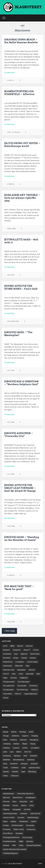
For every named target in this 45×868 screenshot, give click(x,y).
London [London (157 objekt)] (25, 748)
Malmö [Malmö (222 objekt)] (19, 752)
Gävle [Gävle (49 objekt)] (5, 740)
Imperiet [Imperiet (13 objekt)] (33, 658)
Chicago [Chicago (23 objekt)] (6, 736)
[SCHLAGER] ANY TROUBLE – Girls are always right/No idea (22, 198)
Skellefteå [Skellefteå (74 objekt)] (6, 760)
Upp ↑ (41, 864)
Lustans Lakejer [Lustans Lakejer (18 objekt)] (32, 662)
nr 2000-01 (11, 575)
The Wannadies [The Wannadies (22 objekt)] (8, 690)
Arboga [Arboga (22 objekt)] (6, 732)
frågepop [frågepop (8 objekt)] (6, 809)
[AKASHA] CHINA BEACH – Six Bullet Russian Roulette (21, 41)
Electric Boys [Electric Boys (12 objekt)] (35, 654)
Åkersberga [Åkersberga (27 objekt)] (32, 772)
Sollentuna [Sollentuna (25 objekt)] (31, 760)
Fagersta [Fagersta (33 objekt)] (25, 736)
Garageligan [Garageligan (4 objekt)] (17, 809)
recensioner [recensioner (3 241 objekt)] (31, 829)
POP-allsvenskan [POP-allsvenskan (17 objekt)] (17, 825)
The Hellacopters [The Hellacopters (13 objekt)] (24, 682)
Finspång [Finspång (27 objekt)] (35, 736)
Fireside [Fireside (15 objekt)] (24, 658)
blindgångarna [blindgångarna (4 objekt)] (31, 798)
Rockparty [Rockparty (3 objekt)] (19, 833)
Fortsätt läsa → (11, 73)
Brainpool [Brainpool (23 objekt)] (6, 650)
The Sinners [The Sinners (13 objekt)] (33, 686)
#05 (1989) (11, 526)
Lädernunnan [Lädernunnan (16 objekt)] (7, 666)
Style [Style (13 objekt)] (38, 674)
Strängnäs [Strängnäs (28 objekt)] (24, 764)
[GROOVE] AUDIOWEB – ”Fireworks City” (19, 435)
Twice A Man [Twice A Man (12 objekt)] (7, 694)
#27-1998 (11, 370)
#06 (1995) (11, 622)
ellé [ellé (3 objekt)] (31, 802)
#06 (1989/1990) (13, 321)
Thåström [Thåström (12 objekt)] (34, 690)
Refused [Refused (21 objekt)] (32, 670)
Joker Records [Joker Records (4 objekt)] (35, 814)
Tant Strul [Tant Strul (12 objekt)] (14, 678)
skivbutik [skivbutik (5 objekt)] (6, 845)
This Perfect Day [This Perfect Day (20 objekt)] (22, 690)
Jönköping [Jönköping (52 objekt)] (7, 744)
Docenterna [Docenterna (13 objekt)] (7, 654)
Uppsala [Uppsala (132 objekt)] (6, 772)
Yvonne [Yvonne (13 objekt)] (6, 698)
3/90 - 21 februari (14, 132)
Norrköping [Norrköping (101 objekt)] (7, 756)
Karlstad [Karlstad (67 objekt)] (16, 744)
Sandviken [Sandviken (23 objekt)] (34, 756)
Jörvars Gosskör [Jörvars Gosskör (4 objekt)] (9, 818)
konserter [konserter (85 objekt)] (21, 818)
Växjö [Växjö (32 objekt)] (23, 772)
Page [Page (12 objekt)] (27, 666)
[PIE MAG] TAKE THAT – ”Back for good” (19, 588)
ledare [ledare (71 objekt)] (5, 822)
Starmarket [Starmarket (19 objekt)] (30, 674)
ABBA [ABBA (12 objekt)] (12, 646)
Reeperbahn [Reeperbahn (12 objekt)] (21, 670)
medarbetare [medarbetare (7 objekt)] (24, 822)
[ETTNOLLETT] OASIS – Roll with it (21, 241)
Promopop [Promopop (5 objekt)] (7, 829)
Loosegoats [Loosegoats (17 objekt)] (20, 662)
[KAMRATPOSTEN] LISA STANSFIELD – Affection (19, 93)
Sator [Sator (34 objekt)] (14, 674)
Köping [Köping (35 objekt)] (33, 744)
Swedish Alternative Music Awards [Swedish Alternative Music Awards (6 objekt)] (15, 849)
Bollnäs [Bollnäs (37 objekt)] (14, 732)
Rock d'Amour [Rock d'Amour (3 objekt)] (8, 833)
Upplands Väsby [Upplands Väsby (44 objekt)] (34, 768)
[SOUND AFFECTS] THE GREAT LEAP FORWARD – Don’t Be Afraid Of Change (20, 488)
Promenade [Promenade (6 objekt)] (30, 825)
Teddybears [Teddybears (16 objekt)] (24, 678)
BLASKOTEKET (15, 864)
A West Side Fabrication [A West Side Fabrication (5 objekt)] (25, 794)
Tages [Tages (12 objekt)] (5, 678)
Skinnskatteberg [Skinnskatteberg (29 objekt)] (18, 760)
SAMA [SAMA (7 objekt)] (21, 841)
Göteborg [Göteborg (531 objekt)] (13, 740)
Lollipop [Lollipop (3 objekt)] (13, 822)
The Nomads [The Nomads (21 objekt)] (22, 686)
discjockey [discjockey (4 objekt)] (23, 802)
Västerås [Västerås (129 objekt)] (15, 772)
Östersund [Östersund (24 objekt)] (15, 776)
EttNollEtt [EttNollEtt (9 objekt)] (6, 806)
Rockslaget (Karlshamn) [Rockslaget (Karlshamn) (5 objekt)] (11, 837)
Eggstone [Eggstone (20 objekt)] (24, 654)
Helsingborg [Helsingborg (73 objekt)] (34, 740)
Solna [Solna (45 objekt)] (5, 764)
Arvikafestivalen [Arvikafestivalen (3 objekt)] (9, 794)
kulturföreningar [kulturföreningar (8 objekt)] (33, 818)
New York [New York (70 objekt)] (28, 752)
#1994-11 (11, 80)
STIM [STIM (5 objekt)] (14, 845)
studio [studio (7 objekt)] (21, 845)
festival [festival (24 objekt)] (24, 806)
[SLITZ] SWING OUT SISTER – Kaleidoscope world (22, 145)
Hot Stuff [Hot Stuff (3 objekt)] (27, 809)
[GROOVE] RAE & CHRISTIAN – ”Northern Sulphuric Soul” (21, 383)
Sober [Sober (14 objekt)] (21, 674)
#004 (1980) (11, 229)
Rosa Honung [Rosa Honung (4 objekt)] (27, 837)
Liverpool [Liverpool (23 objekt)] (16, 748)
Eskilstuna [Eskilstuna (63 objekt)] (15, 736)
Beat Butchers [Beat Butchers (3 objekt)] (18, 798)
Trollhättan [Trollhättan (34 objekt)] (15, 768)
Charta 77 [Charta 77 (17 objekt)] (27, 650)
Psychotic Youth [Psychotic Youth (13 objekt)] (9, 670)
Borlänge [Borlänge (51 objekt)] (23, 732)
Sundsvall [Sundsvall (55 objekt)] (34, 764)
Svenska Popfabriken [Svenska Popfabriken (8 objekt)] (33, 845)
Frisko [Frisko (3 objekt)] (31, 806)
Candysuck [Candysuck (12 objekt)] (17, 650)
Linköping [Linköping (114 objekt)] (6, 748)
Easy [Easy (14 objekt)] (16, 654)
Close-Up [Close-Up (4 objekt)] (6, 802)
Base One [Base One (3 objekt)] (6, 798)
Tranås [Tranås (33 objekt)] (5, 768)
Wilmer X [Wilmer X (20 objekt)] (18, 694)
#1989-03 (11, 184)
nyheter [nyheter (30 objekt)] (34, 822)
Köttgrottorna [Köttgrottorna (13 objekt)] (8, 662)
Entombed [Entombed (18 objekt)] (7, 658)
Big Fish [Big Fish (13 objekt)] (20, 646)
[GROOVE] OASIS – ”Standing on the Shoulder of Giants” (22, 538)
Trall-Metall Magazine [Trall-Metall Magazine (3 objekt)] (10, 853)
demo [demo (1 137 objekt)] (14, 802)
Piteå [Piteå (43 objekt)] (25, 756)
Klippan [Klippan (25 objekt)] (25, 744)
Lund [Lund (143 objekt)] (12, 752)
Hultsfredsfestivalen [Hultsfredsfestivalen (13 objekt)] (10, 814)
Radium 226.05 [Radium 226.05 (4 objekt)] (19, 829)
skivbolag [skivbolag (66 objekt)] (30, 841)
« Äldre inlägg (9, 631)
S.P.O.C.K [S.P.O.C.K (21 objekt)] (6, 674)
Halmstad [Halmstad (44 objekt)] (23, 740)
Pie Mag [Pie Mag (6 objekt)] (6, 825)
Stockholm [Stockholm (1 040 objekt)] (14, 764)
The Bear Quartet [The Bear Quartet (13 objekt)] (9, 682)
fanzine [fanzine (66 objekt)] (15, 806)
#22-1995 (11, 275)
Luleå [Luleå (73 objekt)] (5, 752)
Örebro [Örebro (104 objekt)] (5, 776)
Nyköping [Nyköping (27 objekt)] (17, 756)
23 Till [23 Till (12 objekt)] (5, 646)
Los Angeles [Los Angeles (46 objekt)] (35, 748)
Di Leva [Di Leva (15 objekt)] (36, 650)
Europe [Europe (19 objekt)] (16, 658)
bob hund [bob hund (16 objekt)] (29, 646)
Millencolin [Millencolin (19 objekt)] (19, 666)
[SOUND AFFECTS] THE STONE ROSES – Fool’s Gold (21, 287)
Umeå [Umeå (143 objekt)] (24, 768)
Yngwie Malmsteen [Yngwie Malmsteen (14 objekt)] (31, 694)
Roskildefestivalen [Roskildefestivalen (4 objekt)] (9, 841)
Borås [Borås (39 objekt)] (31, 732)
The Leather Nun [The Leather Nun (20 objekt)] (9, 686)
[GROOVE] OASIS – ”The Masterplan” (18, 334)
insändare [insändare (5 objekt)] (24, 814)
